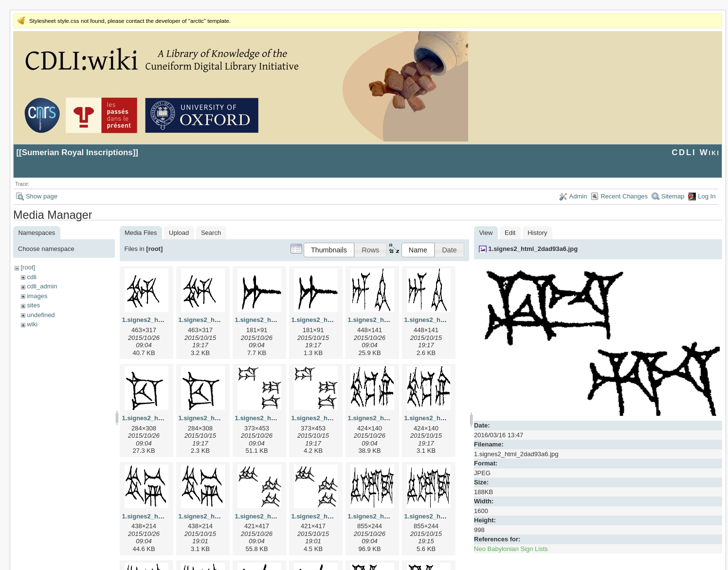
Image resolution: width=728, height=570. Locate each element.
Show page (42, 196)
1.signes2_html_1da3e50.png (335, 418)
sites (33, 305)
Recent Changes (624, 196)
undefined (41, 315)
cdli (32, 277)
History (537, 233)
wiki (32, 324)
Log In (707, 196)
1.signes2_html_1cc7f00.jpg (164, 418)
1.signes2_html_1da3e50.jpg (278, 418)
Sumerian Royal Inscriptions (77, 152)
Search (211, 233)
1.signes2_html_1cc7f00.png (221, 418)
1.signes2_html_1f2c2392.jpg (391, 516)
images (37, 296)
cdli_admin (42, 286)
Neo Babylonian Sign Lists (511, 549)
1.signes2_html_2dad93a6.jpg (533, 249)
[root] (28, 267)
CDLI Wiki (696, 152)
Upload (179, 233)
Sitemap (673, 196)
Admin (578, 196)
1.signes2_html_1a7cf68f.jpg (278, 320)
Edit (510, 233)
